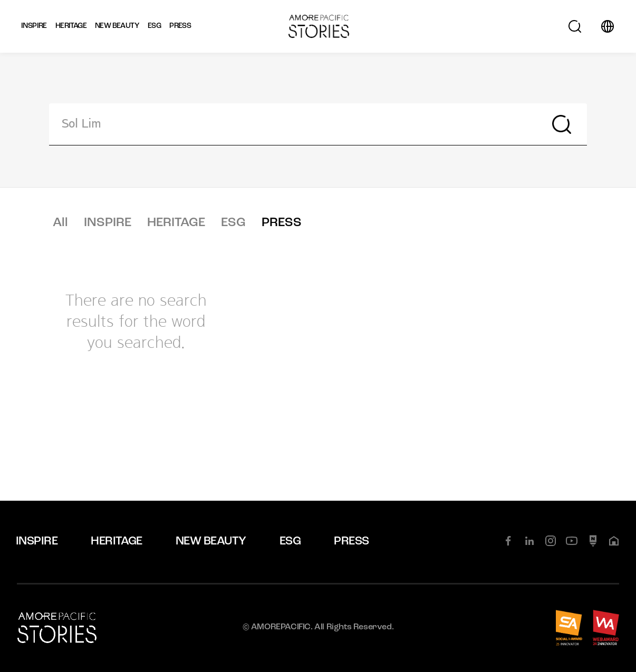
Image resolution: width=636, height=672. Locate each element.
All (60, 223)
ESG (233, 223)
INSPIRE (108, 223)
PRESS (282, 223)
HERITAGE (176, 223)
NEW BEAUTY (211, 542)
